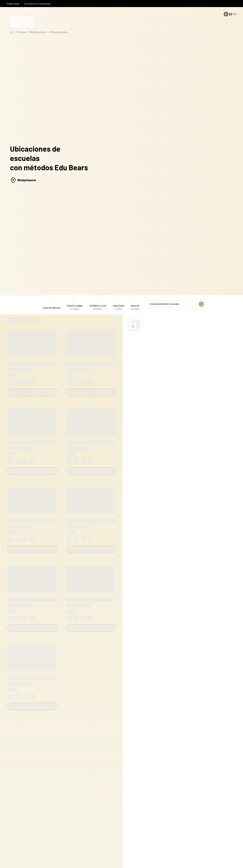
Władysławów (59, 32)
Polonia (21, 32)
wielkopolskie (38, 32)
